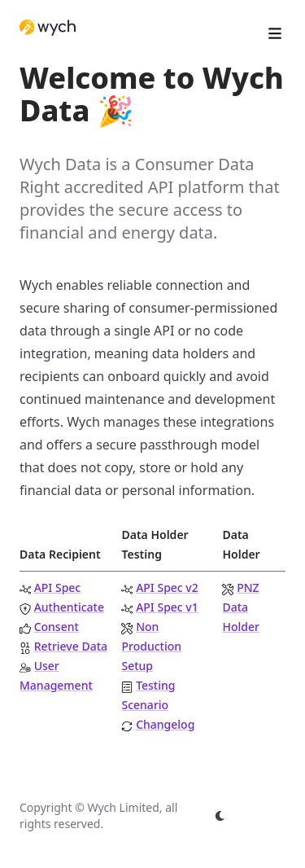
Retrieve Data (71, 646)
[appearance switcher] (220, 816)
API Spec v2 (167, 587)
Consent (57, 627)
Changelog (165, 724)
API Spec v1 (167, 607)
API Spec (58, 587)
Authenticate (69, 607)
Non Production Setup (151, 646)
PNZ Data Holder (240, 607)
